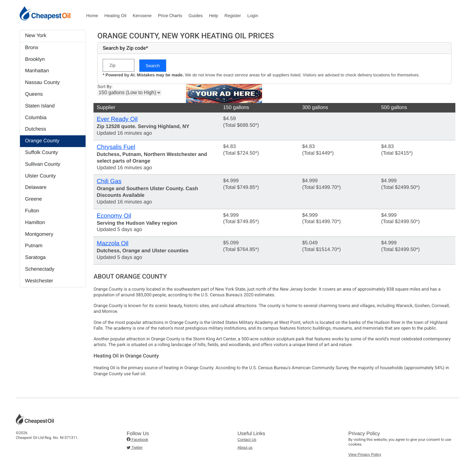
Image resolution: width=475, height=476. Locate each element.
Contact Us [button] (247, 440)
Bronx (32, 48)
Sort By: (105, 87)
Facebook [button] (138, 440)
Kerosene (142, 16)
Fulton (32, 211)
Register (233, 16)
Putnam (34, 246)
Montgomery (39, 234)
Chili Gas (109, 181)
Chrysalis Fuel (116, 147)
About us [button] (245, 447)
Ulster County (40, 176)
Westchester (39, 281)
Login (253, 16)
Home (92, 16)
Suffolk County (42, 153)
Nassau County (42, 83)
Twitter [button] (135, 447)
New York (36, 36)
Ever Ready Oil (117, 119)
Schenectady (40, 269)
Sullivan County (43, 164)
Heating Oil (115, 16)
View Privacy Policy (365, 454)
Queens (34, 94)
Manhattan (37, 71)
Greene (33, 199)
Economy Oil (114, 216)
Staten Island (40, 106)
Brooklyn (35, 59)
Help (213, 16)
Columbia (36, 118)
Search (153, 66)
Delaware (36, 187)
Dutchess (36, 129)
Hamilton (35, 223)
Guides (196, 16)
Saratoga (35, 257)
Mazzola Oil (112, 244)
